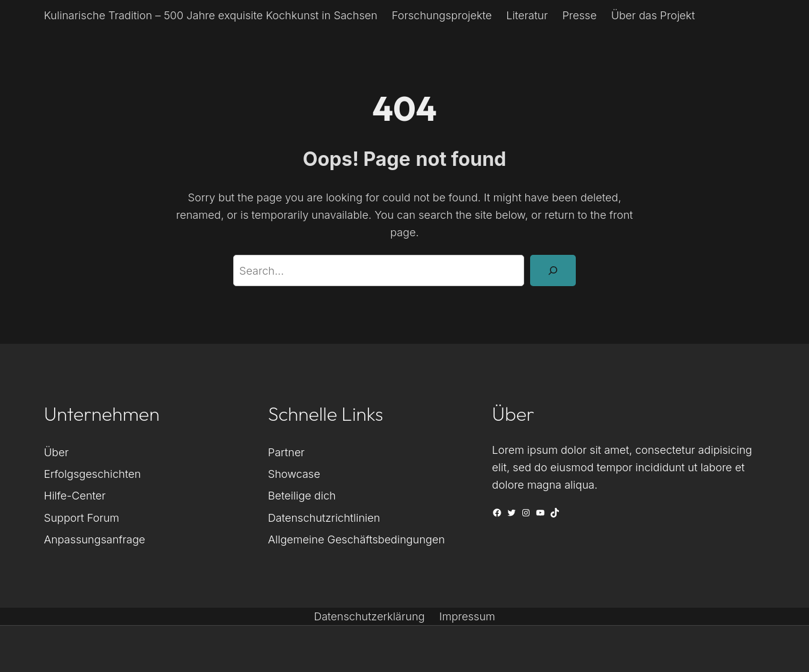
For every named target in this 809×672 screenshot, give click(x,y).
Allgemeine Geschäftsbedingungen (356, 539)
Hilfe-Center (75, 495)
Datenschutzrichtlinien (324, 518)
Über (56, 452)
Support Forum (81, 518)
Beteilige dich (302, 495)
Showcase (294, 474)
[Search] (553, 270)
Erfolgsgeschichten (92, 474)
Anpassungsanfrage (95, 539)
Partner (286, 452)
